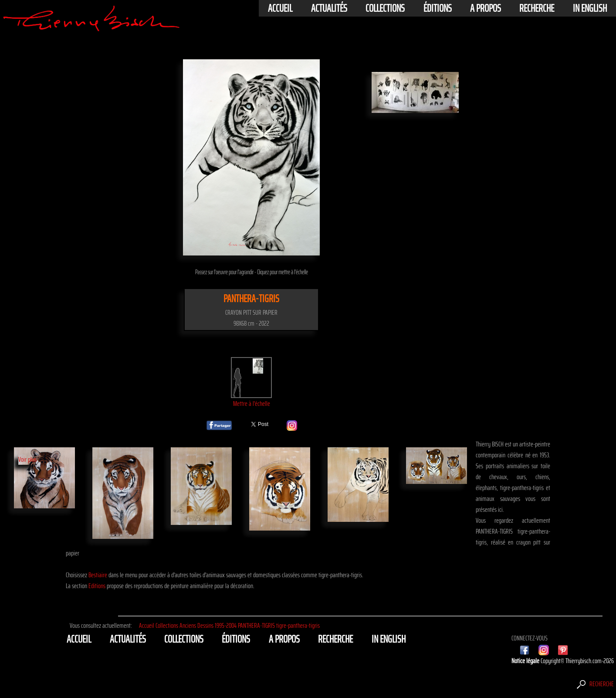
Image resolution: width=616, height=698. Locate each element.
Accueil (280, 8)
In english (590, 8)
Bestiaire (98, 575)
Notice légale (526, 661)
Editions (97, 586)
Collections (385, 8)
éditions (438, 8)
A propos (486, 8)
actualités (329, 8)
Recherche (537, 8)
